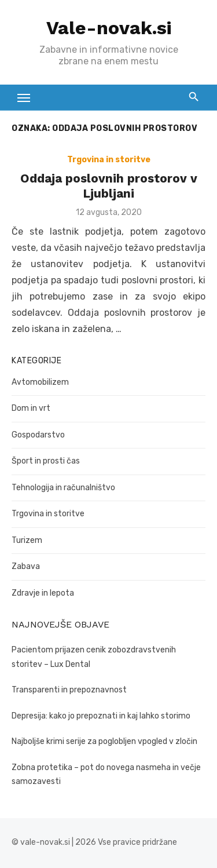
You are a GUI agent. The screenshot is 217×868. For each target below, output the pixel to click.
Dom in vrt (31, 408)
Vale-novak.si (109, 28)
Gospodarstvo (38, 435)
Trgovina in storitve (109, 160)
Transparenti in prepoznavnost (69, 690)
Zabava (26, 566)
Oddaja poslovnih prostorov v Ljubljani (109, 186)
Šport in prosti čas (46, 461)
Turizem (27, 540)
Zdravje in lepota (43, 593)
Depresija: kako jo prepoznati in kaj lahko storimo (101, 716)
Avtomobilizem (40, 382)
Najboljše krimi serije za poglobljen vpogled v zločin (104, 741)
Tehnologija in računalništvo (63, 488)
